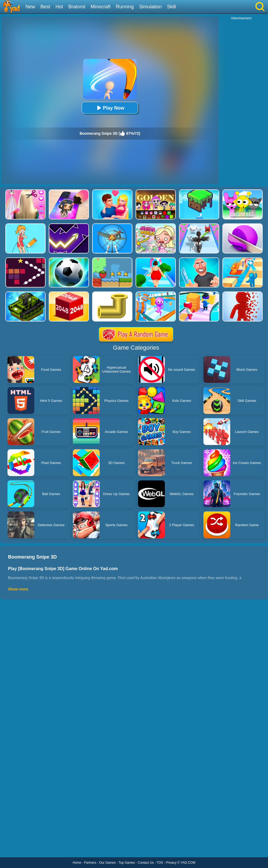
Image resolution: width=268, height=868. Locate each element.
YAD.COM (188, 863)
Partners (90, 863)
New (30, 7)
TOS (160, 863)
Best (45, 7)
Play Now (110, 108)
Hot (59, 7)
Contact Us (146, 863)
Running (125, 7)
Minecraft (100, 7)
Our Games (107, 863)
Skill (171, 7)
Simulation (150, 7)
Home (77, 863)
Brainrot (77, 7)
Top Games (127, 863)
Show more (18, 589)
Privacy (171, 863)
